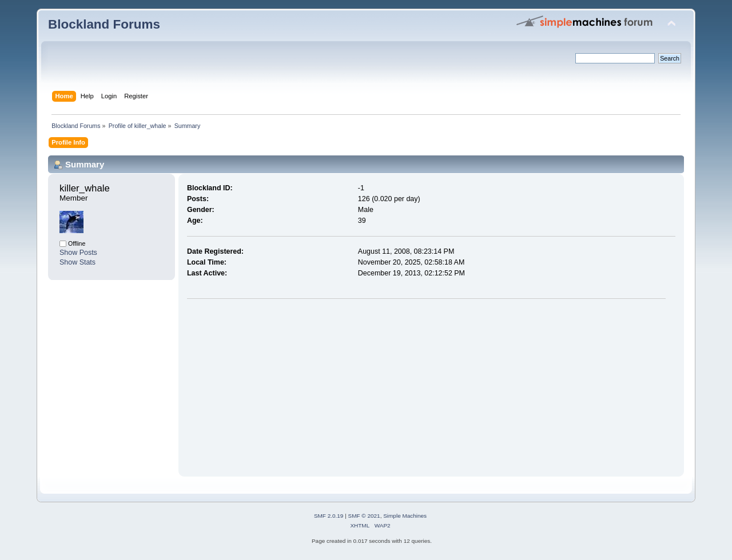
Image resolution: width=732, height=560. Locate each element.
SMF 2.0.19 (329, 516)
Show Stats (77, 262)
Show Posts (78, 253)
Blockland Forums (104, 24)
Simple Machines (405, 516)
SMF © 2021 (364, 516)
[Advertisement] (283, 385)
